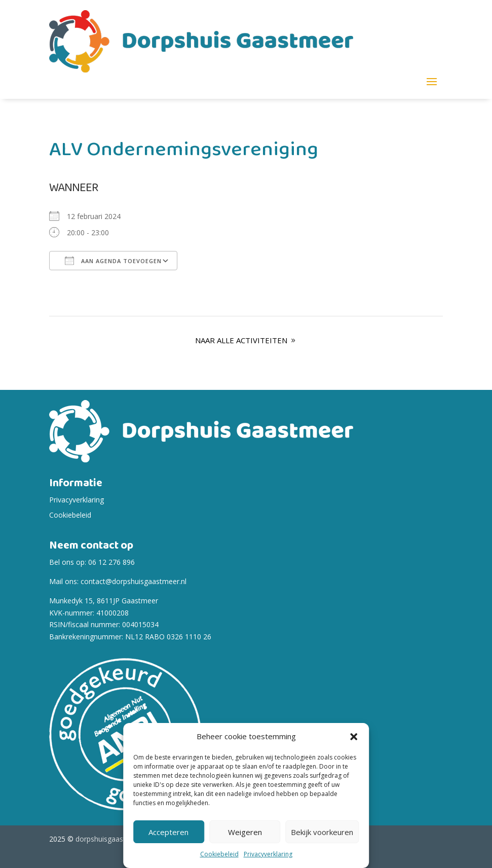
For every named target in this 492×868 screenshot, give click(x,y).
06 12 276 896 (111, 562)
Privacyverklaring (268, 854)
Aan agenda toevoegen (113, 261)
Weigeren (245, 832)
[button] (354, 737)
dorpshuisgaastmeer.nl (113, 839)
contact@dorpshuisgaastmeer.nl (134, 581)
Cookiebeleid (219, 854)
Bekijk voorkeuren (322, 832)
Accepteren (168, 832)
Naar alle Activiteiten (241, 340)
